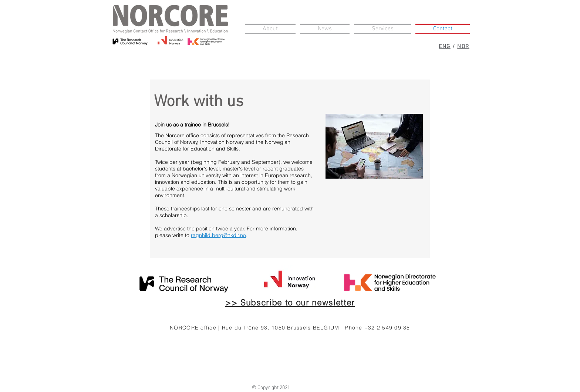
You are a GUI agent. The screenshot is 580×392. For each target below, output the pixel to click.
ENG (445, 47)
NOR (463, 47)
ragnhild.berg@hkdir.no (218, 235)
